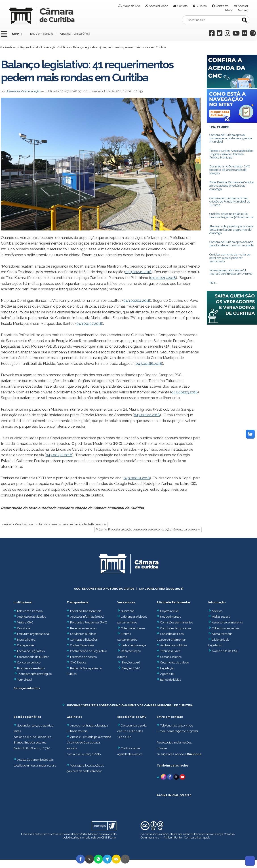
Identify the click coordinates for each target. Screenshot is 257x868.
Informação (49, 47)
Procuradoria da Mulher (31, 657)
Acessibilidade (158, 6)
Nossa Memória (222, 634)
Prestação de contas (82, 657)
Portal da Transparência (74, 34)
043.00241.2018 (138, 272)
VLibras (201, 6)
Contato (182, 6)
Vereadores (126, 602)
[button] (80, 859)
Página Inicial (29, 47)
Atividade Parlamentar (174, 602)
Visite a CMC (23, 622)
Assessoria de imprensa (227, 622)
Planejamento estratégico (35, 674)
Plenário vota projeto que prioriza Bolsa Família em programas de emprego (231, 230)
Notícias (65, 47)
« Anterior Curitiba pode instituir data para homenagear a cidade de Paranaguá (54, 524)
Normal (243, 10)
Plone (112, 837)
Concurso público (27, 662)
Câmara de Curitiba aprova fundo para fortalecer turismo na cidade (231, 244)
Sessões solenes (171, 657)
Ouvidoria (22, 628)
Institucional (23, 602)
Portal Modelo (89, 834)
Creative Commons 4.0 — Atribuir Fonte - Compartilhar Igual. (188, 836)
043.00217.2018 (163, 278)
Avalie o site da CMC (225, 651)
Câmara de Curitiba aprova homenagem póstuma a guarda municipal (231, 138)
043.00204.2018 (137, 301)
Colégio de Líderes (133, 628)
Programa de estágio (31, 668)
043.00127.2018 (89, 324)
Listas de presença (134, 645)
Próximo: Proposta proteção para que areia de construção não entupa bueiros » (148, 529)
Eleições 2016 (131, 662)
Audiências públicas (174, 645)
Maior (229, 10)
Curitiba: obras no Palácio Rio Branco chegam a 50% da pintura (231, 215)
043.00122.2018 (147, 415)
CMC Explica (78, 662)
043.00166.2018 (149, 364)
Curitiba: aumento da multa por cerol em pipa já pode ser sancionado (230, 258)
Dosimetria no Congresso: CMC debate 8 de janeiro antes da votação (230, 170)
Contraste (222, 6)
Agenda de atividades (30, 617)
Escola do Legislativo (29, 651)
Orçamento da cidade (173, 662)
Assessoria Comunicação (23, 91)
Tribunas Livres (170, 651)
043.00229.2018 (184, 392)
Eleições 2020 (131, 668)
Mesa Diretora (25, 640)
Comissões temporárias (176, 628)
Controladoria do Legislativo (88, 651)
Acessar (243, 6)
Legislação (167, 668)
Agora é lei (167, 674)
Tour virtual (25, 680)
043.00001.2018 (137, 478)
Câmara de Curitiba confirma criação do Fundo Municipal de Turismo (230, 202)
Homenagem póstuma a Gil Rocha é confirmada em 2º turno (231, 272)
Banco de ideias (171, 680)
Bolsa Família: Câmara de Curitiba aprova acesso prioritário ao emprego (232, 186)
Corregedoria (24, 645)
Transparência (78, 602)
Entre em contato (42, 34)
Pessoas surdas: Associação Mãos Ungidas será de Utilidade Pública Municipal (231, 154)
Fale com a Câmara (28, 611)
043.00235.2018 (59, 455)
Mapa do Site (131, 6)
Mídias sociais (221, 617)
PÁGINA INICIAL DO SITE (174, 795)
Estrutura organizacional (32, 634)
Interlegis (75, 837)
